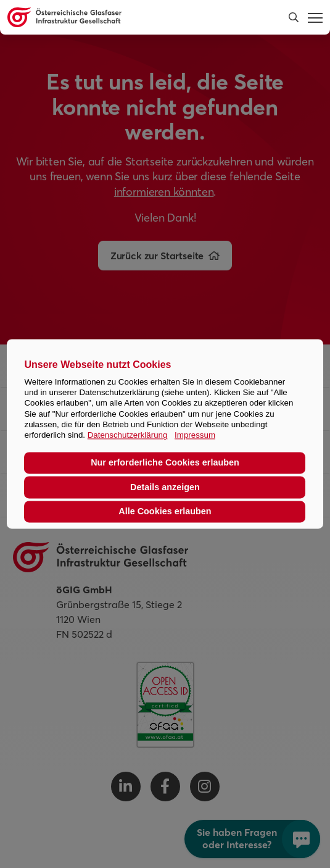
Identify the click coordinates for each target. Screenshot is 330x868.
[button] (294, 17)
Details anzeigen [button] (165, 487)
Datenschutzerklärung (128, 436)
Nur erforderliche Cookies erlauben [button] (165, 463)
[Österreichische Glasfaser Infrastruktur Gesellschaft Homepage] (134, 17)
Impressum (195, 436)
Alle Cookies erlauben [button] (165, 512)
